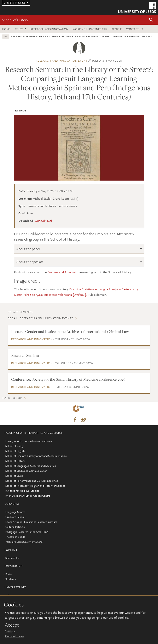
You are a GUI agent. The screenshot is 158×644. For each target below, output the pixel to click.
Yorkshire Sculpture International (24, 542)
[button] (151, 20)
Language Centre (15, 512)
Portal (9, 574)
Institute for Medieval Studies (22, 491)
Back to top (12, 398)
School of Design (15, 446)
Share (23, 110)
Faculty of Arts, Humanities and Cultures (28, 441)
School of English (15, 451)
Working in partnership (90, 29)
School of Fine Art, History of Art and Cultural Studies (36, 456)
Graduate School (15, 517)
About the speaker (30, 262)
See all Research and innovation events (41, 318)
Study (19, 29)
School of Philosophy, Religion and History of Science (35, 486)
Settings (10, 631)
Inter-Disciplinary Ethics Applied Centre (28, 496)
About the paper (28, 249)
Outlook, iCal (43, 221)
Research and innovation (49, 29)
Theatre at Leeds (15, 537)
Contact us (134, 29)
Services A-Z (12, 558)
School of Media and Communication (26, 471)
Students (11, 579)
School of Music (14, 476)
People (117, 29)
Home (6, 29)
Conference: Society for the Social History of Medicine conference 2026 (68, 379)
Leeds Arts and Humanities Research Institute (31, 522)
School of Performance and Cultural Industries (32, 481)
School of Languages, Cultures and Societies (31, 466)
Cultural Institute (15, 527)
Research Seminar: (26, 355)
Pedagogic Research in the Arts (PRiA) (27, 532)
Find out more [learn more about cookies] (14, 636)
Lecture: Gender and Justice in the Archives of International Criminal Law (70, 331)
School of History (15, 20)
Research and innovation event (62, 60)
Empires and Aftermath (63, 272)
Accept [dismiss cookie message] (12, 625)
